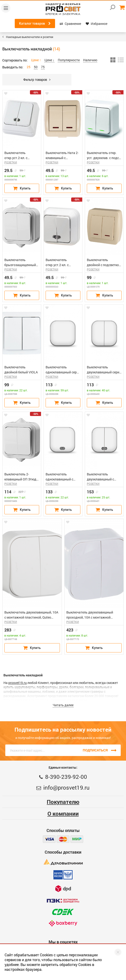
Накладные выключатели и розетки (30, 37)
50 (36, 67)
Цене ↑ (36, 60)
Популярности (69, 60)
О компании (63, 814)
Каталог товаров (35, 23)
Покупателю (63, 802)
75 (43, 67)
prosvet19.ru (18, 683)
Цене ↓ (49, 60)
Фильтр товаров (37, 80)
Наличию (90, 60)
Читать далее (63, 705)
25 (29, 67)
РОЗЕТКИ (11, 162)
